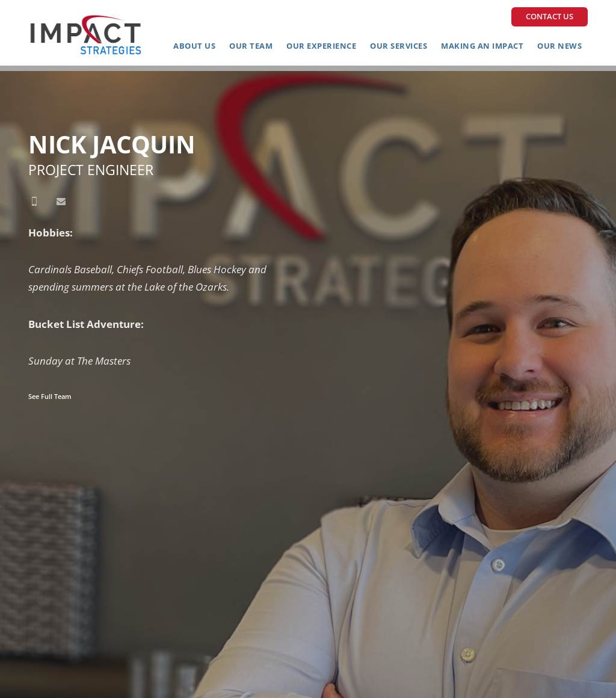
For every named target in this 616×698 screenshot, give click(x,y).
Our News (559, 46)
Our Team (251, 46)
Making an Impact (482, 46)
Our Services (399, 46)
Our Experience (321, 46)
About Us (194, 46)
